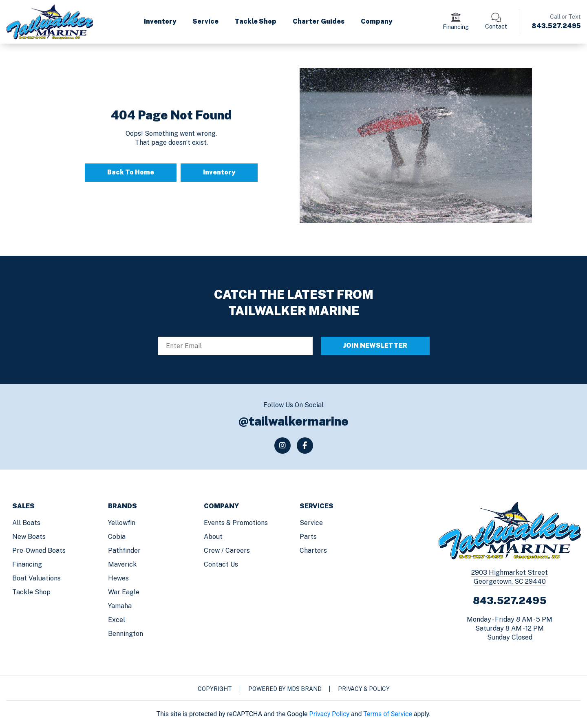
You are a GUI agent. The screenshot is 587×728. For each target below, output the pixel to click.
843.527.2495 (556, 26)
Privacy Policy (330, 714)
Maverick (122, 564)
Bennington (126, 634)
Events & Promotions (236, 523)
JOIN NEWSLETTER (375, 345)
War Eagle (124, 592)
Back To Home (131, 172)
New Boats (29, 537)
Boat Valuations (36, 578)
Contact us (221, 564)
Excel (117, 620)
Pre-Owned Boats (39, 550)
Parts (308, 537)
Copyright (215, 689)
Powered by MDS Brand (285, 689)
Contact (496, 26)
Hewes (118, 578)
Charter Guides (319, 21)
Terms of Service (388, 714)
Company (376, 21)
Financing (456, 27)
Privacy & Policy (364, 689)
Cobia (117, 537)
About (213, 537)
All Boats (26, 523)
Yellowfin (122, 523)
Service (205, 21)
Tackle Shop (256, 21)
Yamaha (120, 606)
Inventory (160, 21)
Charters (313, 550)
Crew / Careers (227, 550)
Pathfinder (124, 550)
